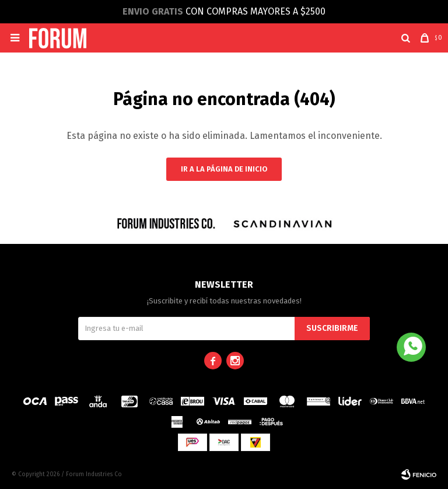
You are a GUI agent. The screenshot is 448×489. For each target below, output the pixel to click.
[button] (406, 38)
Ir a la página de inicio (224, 169)
